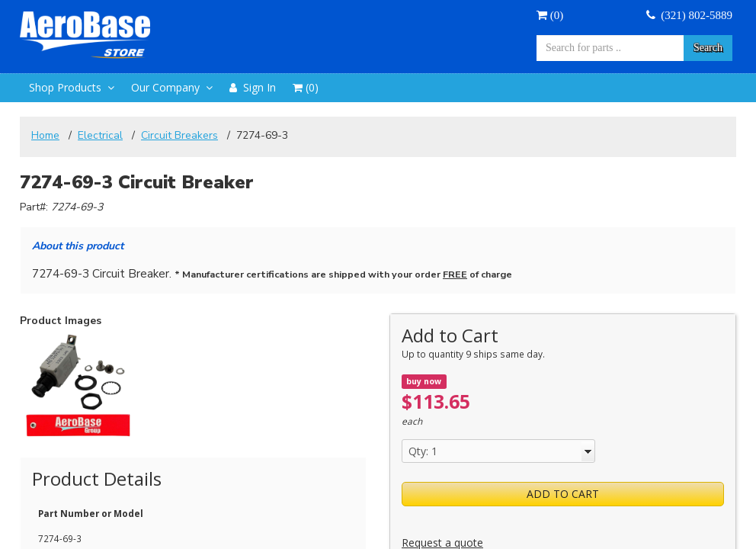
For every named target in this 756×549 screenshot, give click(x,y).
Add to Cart (563, 494)
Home (45, 135)
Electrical (100, 135)
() (550, 15)
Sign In (253, 87)
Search (708, 48)
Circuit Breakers (179, 135)
